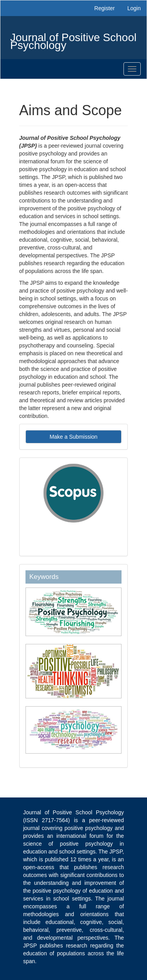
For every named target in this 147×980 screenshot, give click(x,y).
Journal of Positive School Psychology (73, 39)
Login (134, 8)
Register (105, 8)
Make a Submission (73, 437)
